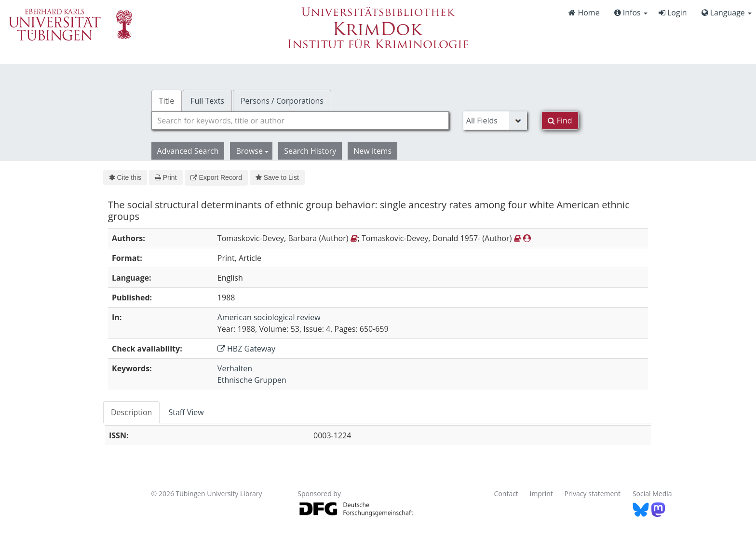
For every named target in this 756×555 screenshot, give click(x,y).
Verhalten (235, 368)
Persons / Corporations (282, 101)
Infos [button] (631, 13)
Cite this (125, 177)
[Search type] (495, 121)
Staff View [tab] (186, 412)
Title (167, 101)
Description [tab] (131, 412)
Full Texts (207, 101)
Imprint (541, 494)
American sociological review (269, 317)
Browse (252, 151)
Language (727, 13)
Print (166, 177)
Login (673, 13)
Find (560, 121)
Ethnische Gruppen (252, 380)
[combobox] (300, 121)
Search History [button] (310, 151)
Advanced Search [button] (188, 151)
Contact (506, 494)
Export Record (216, 177)
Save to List (277, 177)
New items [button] (372, 151)
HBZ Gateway (246, 349)
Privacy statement (592, 494)
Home (584, 13)
